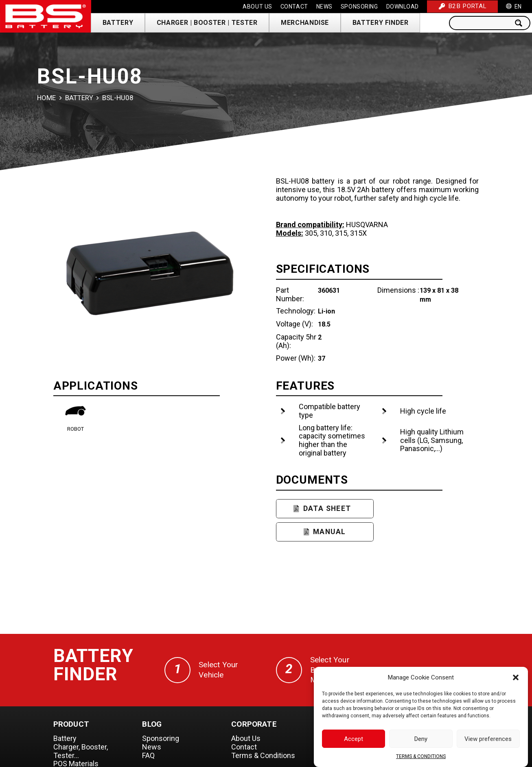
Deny (421, 741)
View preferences (488, 741)
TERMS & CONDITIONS (421, 758)
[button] (516, 679)
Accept (354, 741)
